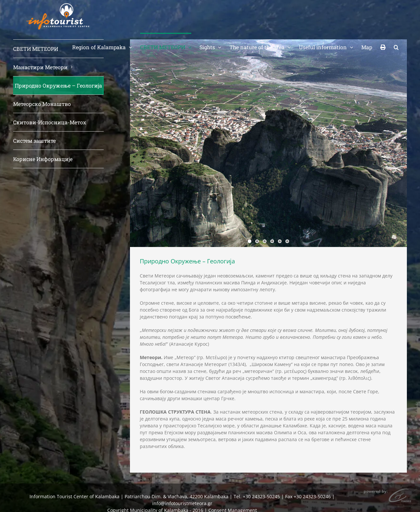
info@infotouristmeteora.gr (182, 503)
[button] (396, 47)
